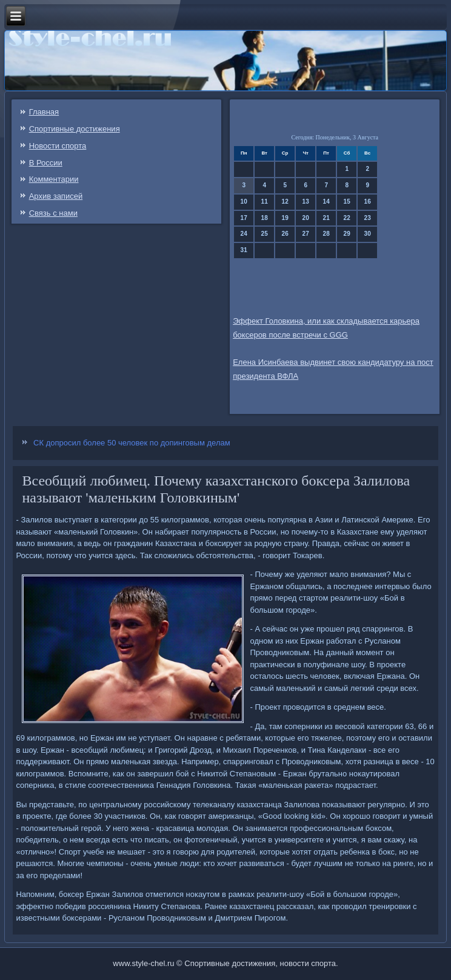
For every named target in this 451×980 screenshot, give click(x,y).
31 (244, 250)
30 (368, 234)
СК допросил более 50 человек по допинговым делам (132, 443)
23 (368, 218)
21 (326, 218)
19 (285, 218)
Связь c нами (53, 213)
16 (368, 202)
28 (326, 234)
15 (347, 202)
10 (244, 202)
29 (347, 234)
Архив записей (56, 196)
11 (265, 202)
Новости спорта (58, 146)
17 (244, 218)
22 (347, 218)
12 (285, 202)
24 (244, 234)
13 (306, 202)
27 (306, 234)
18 (265, 218)
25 (265, 234)
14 (326, 202)
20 (306, 218)
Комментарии (54, 179)
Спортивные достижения (75, 129)
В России (46, 163)
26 (285, 234)
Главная (44, 112)
